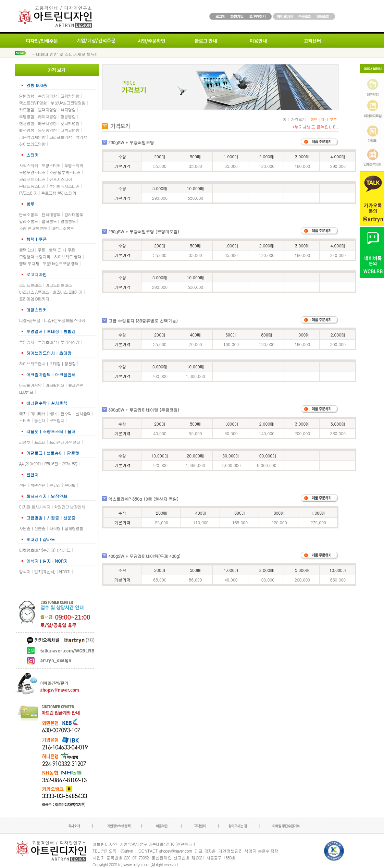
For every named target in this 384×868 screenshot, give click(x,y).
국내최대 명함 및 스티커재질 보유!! (65, 54)
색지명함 (68, 109)
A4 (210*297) (30, 463)
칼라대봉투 (74, 214)
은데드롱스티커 (32, 186)
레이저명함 (47, 116)
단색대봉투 (51, 214)
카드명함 (27, 109)
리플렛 (25, 442)
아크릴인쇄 (55, 385)
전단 (23, 485)
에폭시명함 (47, 123)
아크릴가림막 (30, 385)
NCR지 (65, 571)
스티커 (25, 420)
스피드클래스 (30, 285)
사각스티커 (29, 165)
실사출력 (83, 413)
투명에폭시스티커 (64, 186)
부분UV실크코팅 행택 (61, 263)
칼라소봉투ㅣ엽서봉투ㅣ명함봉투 (47, 221)
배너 (53, 413)
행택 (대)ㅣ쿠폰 (62, 250)
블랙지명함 (47, 109)
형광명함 (27, 123)
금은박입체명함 (32, 137)
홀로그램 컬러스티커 (59, 193)
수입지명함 (47, 96)
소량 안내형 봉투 (33, 228)
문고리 (55, 485)
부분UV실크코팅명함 (68, 103)
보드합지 (57, 420)
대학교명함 (70, 130)
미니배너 (38, 413)
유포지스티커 (61, 179)
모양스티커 (51, 165)
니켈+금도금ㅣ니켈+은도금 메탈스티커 (52, 320)
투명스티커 (74, 165)
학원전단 (38, 485)
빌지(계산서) (45, 571)
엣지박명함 (70, 123)
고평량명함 (70, 96)
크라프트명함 (61, 137)
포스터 (40, 442)
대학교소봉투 (63, 228)
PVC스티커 (28, 193)
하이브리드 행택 (68, 256)
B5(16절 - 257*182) (61, 463)
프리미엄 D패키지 (34, 299)
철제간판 (76, 385)
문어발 (70, 485)
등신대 (40, 420)
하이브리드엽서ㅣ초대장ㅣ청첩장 (47, 363)
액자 (23, 413)
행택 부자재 (29, 263)
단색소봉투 (29, 214)
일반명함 (27, 96)
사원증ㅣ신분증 (32, 528)
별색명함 (27, 130)
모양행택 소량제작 (35, 256)
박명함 (81, 137)
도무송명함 (47, 130)
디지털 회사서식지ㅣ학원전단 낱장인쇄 (52, 507)
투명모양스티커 (32, 172)
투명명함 (27, 116)
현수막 (66, 413)
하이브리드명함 (32, 144)
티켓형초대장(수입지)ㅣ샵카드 (45, 550)
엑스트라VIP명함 (33, 103)
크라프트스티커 (32, 179)
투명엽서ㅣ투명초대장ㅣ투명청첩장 (49, 342)
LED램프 (26, 392)
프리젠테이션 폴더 (65, 442)
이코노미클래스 (59, 285)
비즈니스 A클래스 (34, 292)
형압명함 (68, 116)
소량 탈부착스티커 (65, 172)
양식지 (25, 571)
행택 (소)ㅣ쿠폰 (32, 250)
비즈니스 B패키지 (67, 292)
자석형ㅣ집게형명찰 (66, 528)
